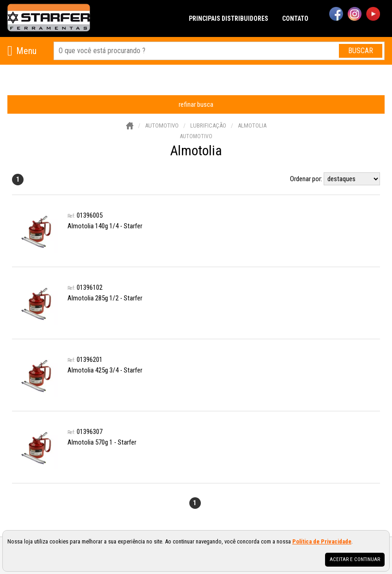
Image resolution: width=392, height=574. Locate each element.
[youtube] (373, 15)
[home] (49, 18)
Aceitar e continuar (355, 559)
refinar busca (196, 104)
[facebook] (336, 15)
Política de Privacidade (322, 541)
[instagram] (355, 15)
